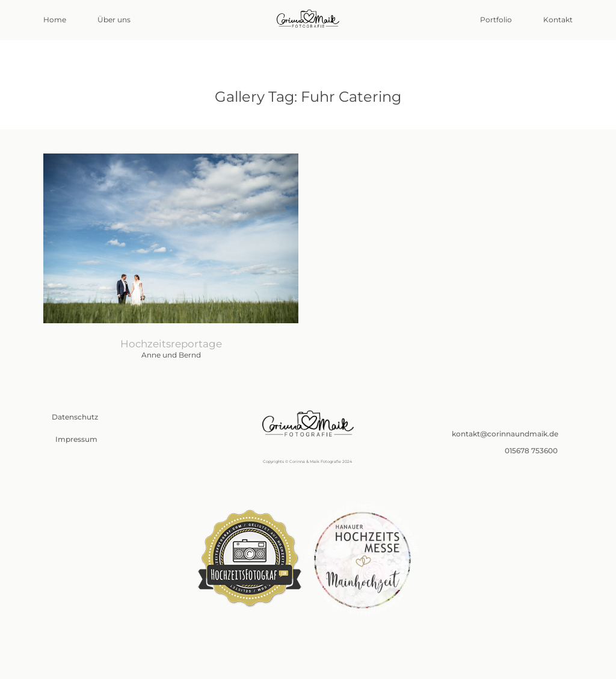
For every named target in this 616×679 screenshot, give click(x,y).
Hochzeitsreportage (171, 344)
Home (55, 20)
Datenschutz (75, 417)
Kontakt (558, 20)
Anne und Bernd (171, 262)
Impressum (76, 439)
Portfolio (496, 20)
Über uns (114, 20)
